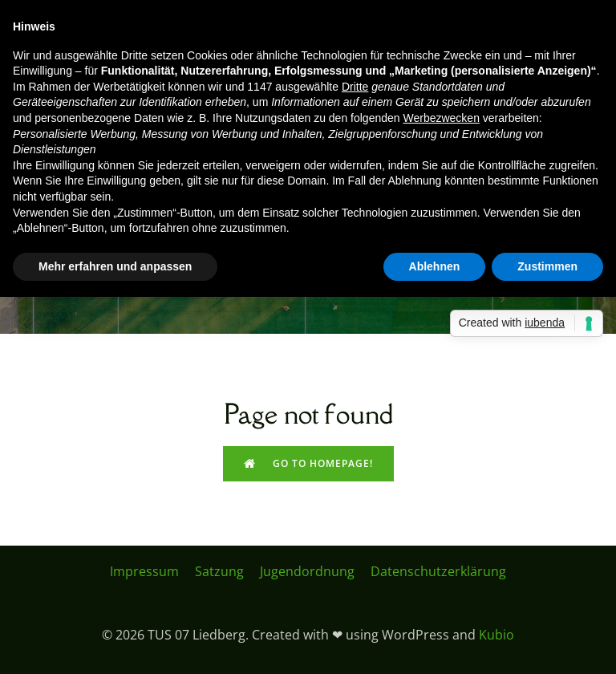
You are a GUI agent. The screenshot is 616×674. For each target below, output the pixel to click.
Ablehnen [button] (435, 266)
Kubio (496, 635)
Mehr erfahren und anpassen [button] (115, 266)
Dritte (355, 87)
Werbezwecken (441, 118)
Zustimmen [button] (547, 266)
